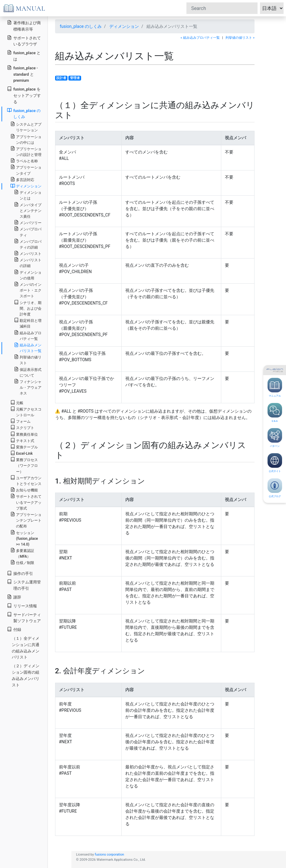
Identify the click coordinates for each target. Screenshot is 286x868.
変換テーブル (24, 447)
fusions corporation (109, 855)
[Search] (222, 8)
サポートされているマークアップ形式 (26, 502)
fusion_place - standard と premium (22, 74)
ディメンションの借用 (28, 275)
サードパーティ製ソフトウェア (24, 618)
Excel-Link (21, 453)
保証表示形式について (28, 372)
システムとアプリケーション (26, 127)
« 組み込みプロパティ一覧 (200, 38)
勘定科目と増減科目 (28, 323)
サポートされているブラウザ (24, 41)
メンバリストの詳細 (28, 262)
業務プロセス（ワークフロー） (24, 465)
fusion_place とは (24, 56)
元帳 (17, 403)
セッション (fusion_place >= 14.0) (24, 538)
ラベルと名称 (24, 161)
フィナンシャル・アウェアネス (28, 387)
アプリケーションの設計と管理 (26, 151)
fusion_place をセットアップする (24, 95)
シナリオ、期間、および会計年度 (28, 308)
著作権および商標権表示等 (24, 26)
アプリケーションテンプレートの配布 (26, 520)
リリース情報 (22, 606)
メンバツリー (28, 222)
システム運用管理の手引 (24, 585)
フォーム (20, 421)
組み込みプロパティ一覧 (28, 335)
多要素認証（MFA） (22, 553)
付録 (14, 629)
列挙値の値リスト (28, 360)
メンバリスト (28, 253)
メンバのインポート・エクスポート (28, 290)
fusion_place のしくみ (81, 26)
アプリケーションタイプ (26, 170)
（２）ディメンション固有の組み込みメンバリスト (26, 675)
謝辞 (14, 597)
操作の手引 (20, 573)
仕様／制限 (22, 562)
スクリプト (22, 427)
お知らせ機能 (24, 490)
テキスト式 (22, 440)
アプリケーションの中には (26, 139)
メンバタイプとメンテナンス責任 (28, 210)
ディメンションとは (28, 195)
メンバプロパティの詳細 (28, 244)
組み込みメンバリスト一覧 (28, 348)
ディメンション (124, 26)
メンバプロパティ (28, 232)
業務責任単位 (24, 434)
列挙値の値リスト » (240, 38)
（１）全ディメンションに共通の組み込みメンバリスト (26, 648)
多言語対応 (22, 179)
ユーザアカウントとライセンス (26, 480)
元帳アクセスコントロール (26, 412)
